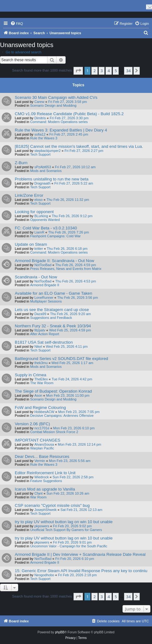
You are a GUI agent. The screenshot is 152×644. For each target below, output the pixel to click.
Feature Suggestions (46, 481)
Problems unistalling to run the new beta (52, 179)
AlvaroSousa (44, 444)
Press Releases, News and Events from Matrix (66, 269)
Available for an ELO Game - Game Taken (54, 293)
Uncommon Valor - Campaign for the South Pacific (69, 546)
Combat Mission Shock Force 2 (54, 432)
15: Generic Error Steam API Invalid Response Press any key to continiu (81, 571)
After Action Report (45, 334)
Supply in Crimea (30, 375)
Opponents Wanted (45, 220)
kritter (39, 249)
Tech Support (40, 154)
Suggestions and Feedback (51, 318)
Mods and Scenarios (46, 171)
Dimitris (40, 118)
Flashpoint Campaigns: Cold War (55, 236)
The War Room (42, 383)
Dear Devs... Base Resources (42, 456)
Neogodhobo (44, 575)
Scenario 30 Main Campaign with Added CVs (56, 97)
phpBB (60, 632)
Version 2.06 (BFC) (32, 424)
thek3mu (41, 363)
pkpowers (42, 526)
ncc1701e (42, 428)
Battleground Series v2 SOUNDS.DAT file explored (61, 359)
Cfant (38, 493)
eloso (38, 200)
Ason (38, 395)
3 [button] (102, 71)
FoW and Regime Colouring (40, 408)
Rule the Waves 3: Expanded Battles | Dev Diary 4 (61, 130)
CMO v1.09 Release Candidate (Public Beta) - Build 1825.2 (69, 114)
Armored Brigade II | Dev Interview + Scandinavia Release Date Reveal (80, 554)
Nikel (38, 346)
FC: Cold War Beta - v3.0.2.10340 (46, 228)
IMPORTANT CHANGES (38, 440)
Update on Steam (31, 244)
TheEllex (41, 379)
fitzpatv (40, 330)
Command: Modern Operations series (59, 122)
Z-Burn (21, 163)
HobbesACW (44, 412)
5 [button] (116, 71)
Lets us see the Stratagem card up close (52, 310)
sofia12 (40, 134)
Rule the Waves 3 (44, 138)
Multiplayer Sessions (46, 301)
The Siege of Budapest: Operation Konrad (53, 391)
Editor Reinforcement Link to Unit (45, 473)
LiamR (39, 232)
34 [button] (128, 71)
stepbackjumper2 (47, 151)
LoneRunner (44, 298)
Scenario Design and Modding (53, 105)
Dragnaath (42, 183)
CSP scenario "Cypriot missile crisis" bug (52, 505)
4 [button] (109, 71)
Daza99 (40, 314)
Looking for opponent (34, 212)
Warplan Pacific (42, 448)
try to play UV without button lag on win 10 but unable (64, 522)
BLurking (41, 216)
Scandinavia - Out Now (36, 277)
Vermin (40, 461)
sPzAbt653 (43, 167)
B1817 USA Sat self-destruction (44, 342)
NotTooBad (43, 265)
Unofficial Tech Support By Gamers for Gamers (66, 530)
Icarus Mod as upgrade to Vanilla (45, 489)
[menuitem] (17, 24)
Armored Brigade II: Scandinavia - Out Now (54, 261)
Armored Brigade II (45, 285)
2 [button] (94, 71)
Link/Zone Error (29, 195)
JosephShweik (45, 510)
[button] (78, 71)
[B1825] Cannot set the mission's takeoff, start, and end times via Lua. (79, 146)
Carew (39, 102)
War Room (38, 497)
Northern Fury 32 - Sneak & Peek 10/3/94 (53, 326)
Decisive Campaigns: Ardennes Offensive (62, 416)
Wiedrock (41, 477)
